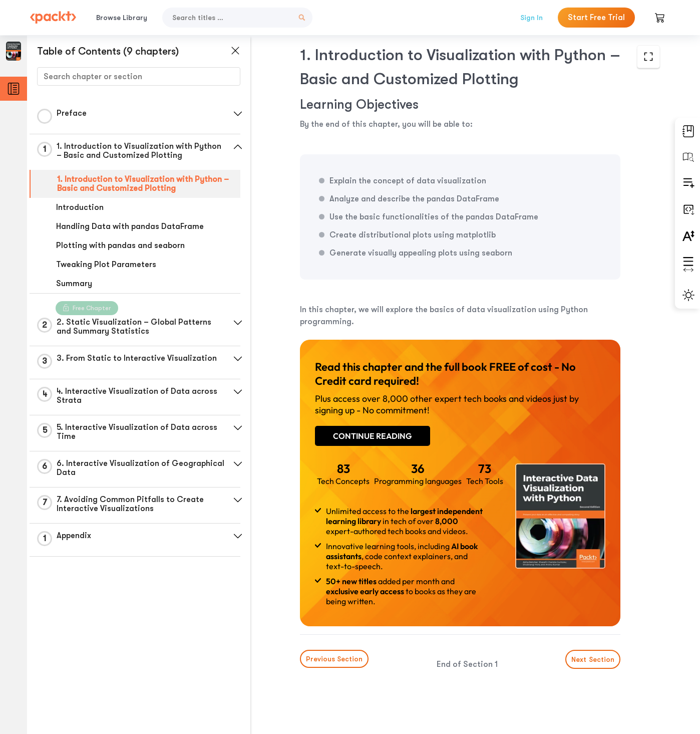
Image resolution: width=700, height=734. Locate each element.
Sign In (532, 18)
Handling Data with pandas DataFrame (130, 226)
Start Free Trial (596, 18)
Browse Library (122, 18)
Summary (74, 284)
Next (593, 659)
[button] (238, 114)
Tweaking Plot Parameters (106, 265)
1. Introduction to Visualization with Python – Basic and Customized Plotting (143, 184)
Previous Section (334, 659)
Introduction (80, 207)
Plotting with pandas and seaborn (120, 246)
